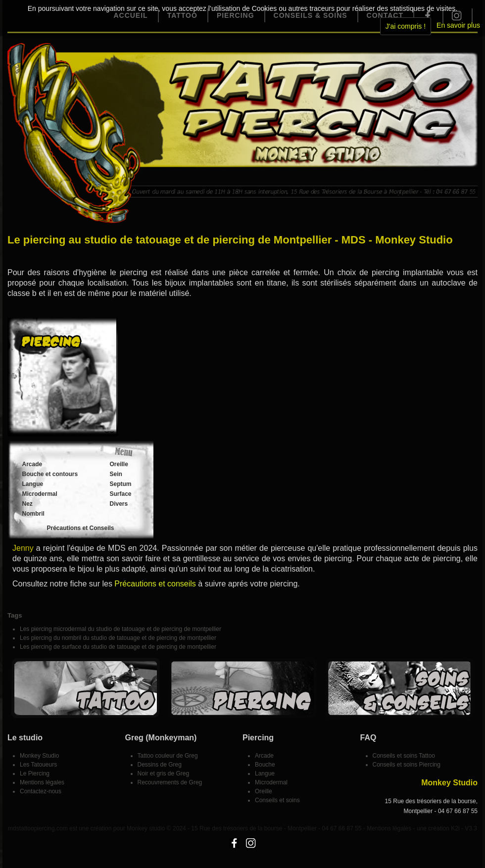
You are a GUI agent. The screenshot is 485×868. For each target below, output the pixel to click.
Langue (33, 484)
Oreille (119, 464)
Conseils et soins (277, 800)
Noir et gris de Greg (164, 773)
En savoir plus (458, 25)
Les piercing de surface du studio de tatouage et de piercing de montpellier (118, 647)
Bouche (265, 765)
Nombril (33, 514)
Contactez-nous (41, 791)
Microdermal (40, 494)
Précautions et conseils (155, 584)
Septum (121, 484)
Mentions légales (42, 782)
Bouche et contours (50, 474)
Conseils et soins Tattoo (404, 756)
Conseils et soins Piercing (407, 765)
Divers (119, 504)
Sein (116, 474)
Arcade (32, 464)
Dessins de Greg (160, 765)
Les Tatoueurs (38, 765)
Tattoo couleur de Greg (168, 756)
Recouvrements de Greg (170, 782)
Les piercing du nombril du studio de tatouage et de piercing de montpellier (118, 638)
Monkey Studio (39, 756)
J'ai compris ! (406, 26)
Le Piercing (35, 773)
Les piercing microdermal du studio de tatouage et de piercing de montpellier (121, 629)
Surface (121, 494)
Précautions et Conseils (80, 528)
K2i (455, 828)
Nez (27, 504)
